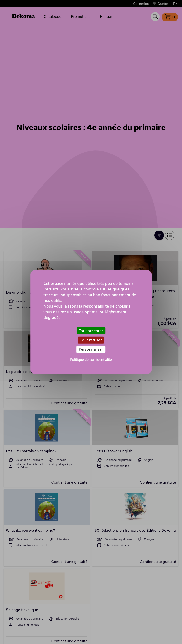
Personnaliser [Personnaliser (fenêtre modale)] (91, 349)
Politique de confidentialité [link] (91, 359)
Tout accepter (91, 331)
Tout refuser (91, 340)
